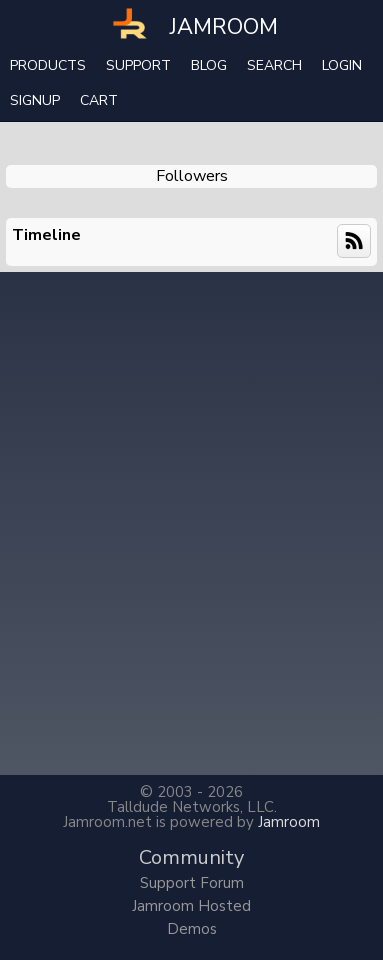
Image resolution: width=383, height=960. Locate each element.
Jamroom (289, 822)
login (342, 65)
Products (48, 65)
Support (138, 65)
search (274, 65)
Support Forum (192, 883)
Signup (35, 100)
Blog (209, 65)
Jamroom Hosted (191, 906)
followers (192, 176)
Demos (192, 929)
